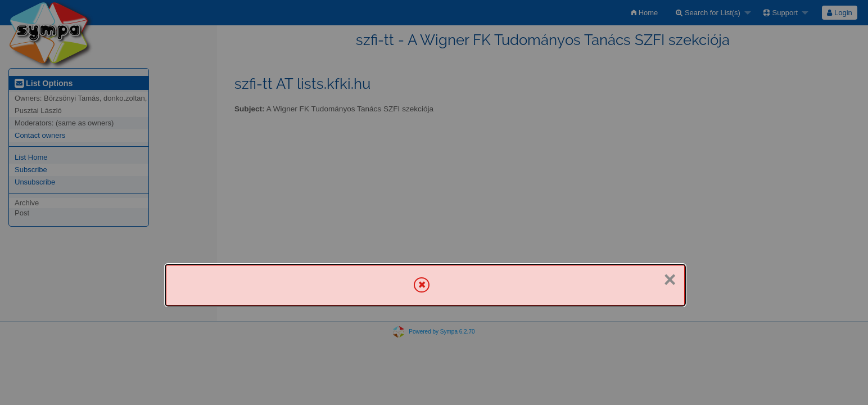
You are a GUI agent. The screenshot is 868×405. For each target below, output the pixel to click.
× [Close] (670, 280)
